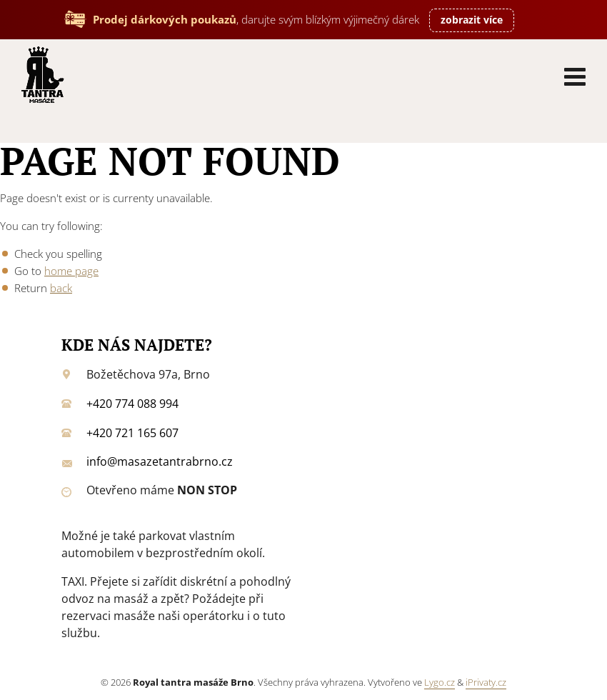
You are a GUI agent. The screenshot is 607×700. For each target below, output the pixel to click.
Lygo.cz (440, 682)
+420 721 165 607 (132, 433)
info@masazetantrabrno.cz (160, 461)
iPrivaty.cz (486, 682)
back (61, 288)
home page (71, 271)
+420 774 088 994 (132, 404)
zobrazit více (472, 20)
